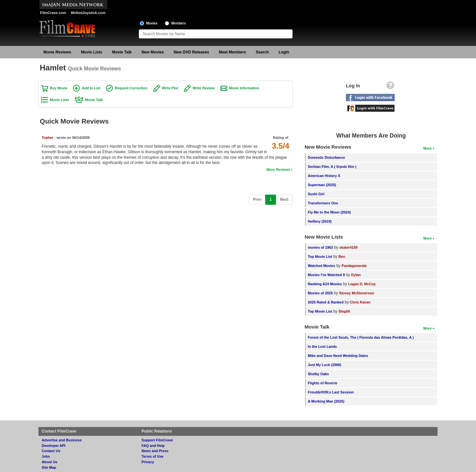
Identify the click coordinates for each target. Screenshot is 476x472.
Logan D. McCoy (362, 284)
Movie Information (244, 88)
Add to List (91, 88)
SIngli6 (344, 311)
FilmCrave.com (53, 13)
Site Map (49, 467)
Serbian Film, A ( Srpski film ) (332, 167)
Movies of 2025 (320, 293)
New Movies (153, 52)
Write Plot (170, 88)
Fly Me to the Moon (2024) (329, 212)
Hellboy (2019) (320, 221)
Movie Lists (91, 52)
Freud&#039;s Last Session (331, 392)
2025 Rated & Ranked (326, 302)
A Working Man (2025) (326, 401)
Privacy (148, 462)
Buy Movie (59, 88)
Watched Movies (322, 266)
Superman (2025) (322, 185)
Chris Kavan (360, 302)
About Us (50, 462)
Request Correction (131, 88)
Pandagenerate (354, 266)
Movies (152, 23)
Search (262, 52)
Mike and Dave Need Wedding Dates (338, 356)
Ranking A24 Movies (325, 284)
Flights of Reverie (323, 383)
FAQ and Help (153, 446)
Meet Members (232, 52)
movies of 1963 (320, 247)
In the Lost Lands (322, 347)
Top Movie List (320, 257)
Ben (342, 257)
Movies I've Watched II (326, 275)
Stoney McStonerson (357, 293)
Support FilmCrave (157, 440)
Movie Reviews (57, 52)
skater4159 (348, 247)
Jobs (46, 456)
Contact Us (51, 451)
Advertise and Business (62, 440)
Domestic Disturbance (326, 157)
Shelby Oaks (318, 374)
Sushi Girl (316, 194)
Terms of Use (152, 456)
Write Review (203, 88)
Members (179, 23)
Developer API (54, 446)
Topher (48, 138)
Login (284, 52)
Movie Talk (122, 52)
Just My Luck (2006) (325, 365)
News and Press (155, 451)
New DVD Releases (191, 52)
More (427, 148)
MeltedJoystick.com (88, 13)
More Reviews (278, 170)
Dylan (356, 275)
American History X (324, 176)
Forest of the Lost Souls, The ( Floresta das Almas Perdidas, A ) (361, 337)
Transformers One (323, 203)
